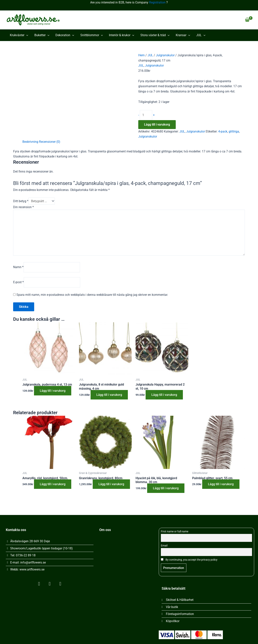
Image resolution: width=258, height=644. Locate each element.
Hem (141, 55)
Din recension (23, 207)
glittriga (234, 131)
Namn (18, 267)
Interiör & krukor (122, 35)
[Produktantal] (146, 115)
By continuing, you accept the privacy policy (189, 560)
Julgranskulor (165, 55)
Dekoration (65, 35)
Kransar (183, 35)
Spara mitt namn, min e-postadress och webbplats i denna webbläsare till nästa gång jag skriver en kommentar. (92, 295)
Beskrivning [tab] (30, 142)
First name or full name (175, 532)
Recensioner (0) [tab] (50, 142)
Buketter (42, 35)
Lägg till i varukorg (157, 124)
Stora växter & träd (155, 35)
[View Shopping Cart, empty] (247, 20)
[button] (26, 35)
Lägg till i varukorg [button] (53, 391)
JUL (201, 35)
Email (164, 546)
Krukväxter (19, 35)
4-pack (223, 131)
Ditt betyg (21, 201)
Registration (157, 2)
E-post (18, 282)
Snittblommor (92, 35)
